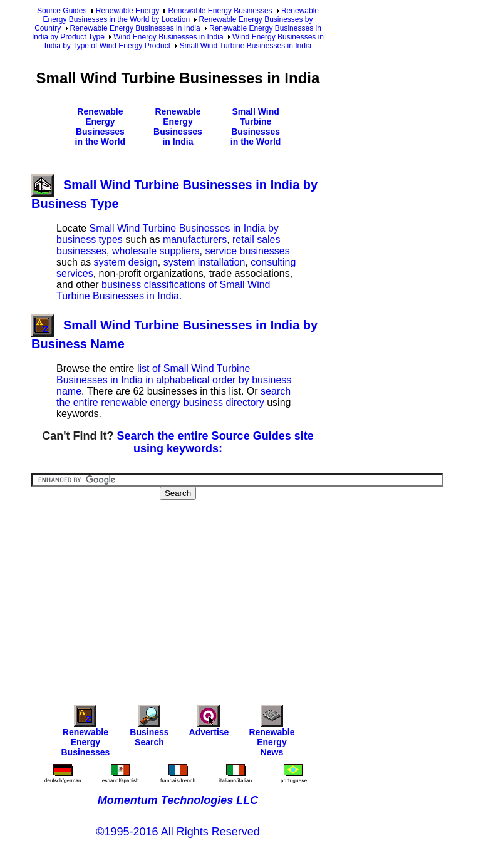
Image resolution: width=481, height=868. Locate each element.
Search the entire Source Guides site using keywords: (215, 442)
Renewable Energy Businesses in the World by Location (181, 15)
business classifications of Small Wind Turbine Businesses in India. (163, 290)
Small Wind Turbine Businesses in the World (256, 127)
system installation (204, 262)
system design (126, 262)
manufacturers (195, 240)
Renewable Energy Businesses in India (135, 28)
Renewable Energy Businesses (220, 11)
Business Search (149, 729)
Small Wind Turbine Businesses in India (245, 46)
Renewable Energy (127, 11)
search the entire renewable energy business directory (173, 397)
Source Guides (62, 11)
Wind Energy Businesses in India (168, 37)
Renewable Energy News (272, 734)
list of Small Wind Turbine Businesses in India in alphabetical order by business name (174, 380)
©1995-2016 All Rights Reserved (178, 832)
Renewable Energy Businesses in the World (101, 127)
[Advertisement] (256, 594)
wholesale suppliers (156, 251)
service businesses (247, 251)
